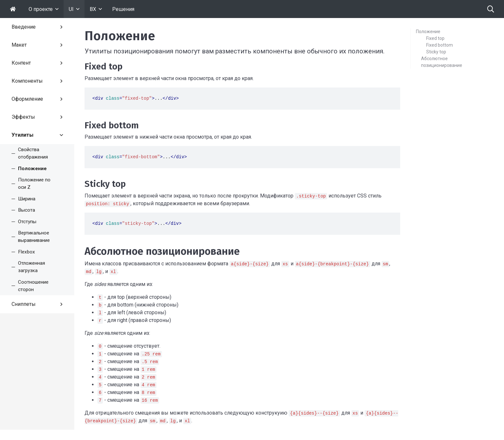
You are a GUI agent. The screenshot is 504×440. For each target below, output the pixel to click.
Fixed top (435, 38)
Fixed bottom (440, 45)
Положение (428, 32)
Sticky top (436, 52)
